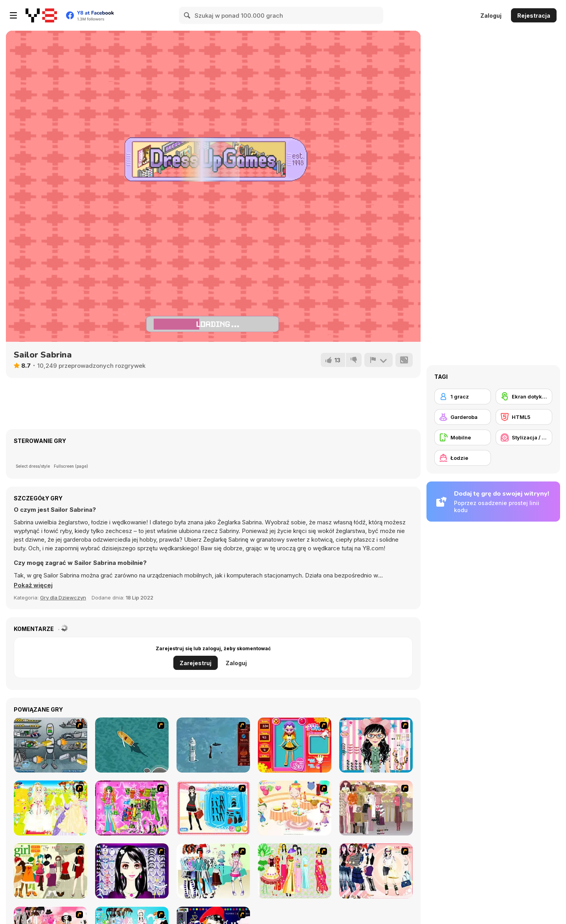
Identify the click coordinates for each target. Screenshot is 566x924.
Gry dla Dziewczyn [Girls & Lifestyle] (63, 598)
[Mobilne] (463, 437)
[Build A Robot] (51, 745)
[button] (33, 585)
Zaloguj (491, 16)
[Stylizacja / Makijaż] (524, 437)
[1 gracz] (463, 397)
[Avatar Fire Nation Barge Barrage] (213, 745)
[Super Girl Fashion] (51, 871)
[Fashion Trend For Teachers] (376, 808)
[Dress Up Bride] (51, 808)
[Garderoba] (463, 417)
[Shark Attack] (132, 745)
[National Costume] (295, 871)
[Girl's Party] (295, 808)
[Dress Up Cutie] (376, 745)
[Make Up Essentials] (132, 871)
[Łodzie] (463, 458)
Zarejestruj (196, 663)
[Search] (187, 15)
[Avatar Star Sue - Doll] (295, 745)
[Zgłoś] (379, 360)
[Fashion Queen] (213, 808)
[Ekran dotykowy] (524, 397)
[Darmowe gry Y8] (41, 15)
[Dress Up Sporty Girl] (376, 871)
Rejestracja (534, 16)
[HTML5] (524, 417)
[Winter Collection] (213, 871)
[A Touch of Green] (132, 808)
